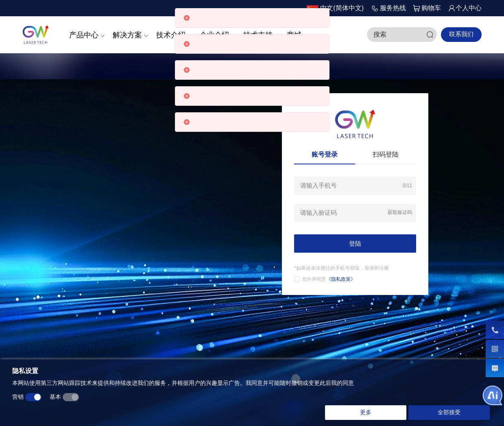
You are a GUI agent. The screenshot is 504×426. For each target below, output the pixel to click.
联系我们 (461, 34)
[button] (335, 8)
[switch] (33, 398)
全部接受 (449, 413)
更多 (366, 413)
